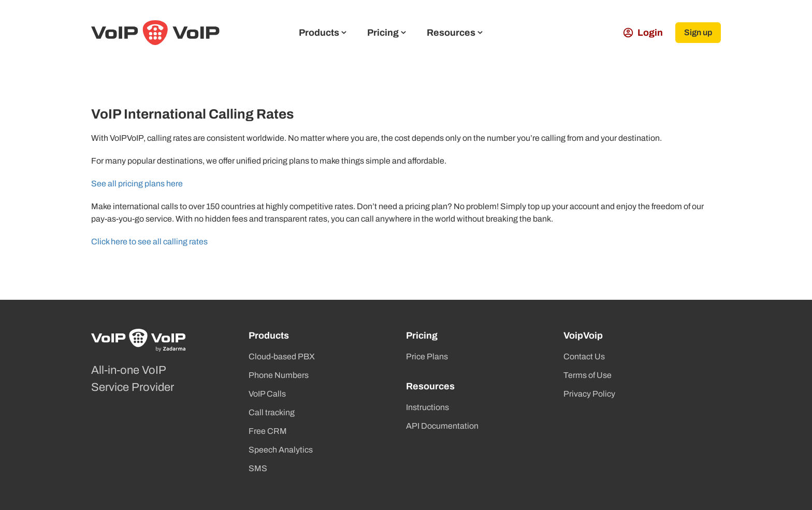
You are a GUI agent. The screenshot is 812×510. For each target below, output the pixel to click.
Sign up (698, 32)
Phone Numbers (279, 375)
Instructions (427, 407)
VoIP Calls (267, 394)
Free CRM (268, 431)
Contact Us (584, 356)
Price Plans (427, 356)
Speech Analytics (281, 450)
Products (323, 33)
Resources (455, 33)
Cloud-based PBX (282, 356)
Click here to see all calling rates (149, 242)
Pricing (387, 33)
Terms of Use (588, 375)
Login (643, 33)
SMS (258, 468)
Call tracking (272, 412)
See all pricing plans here (137, 184)
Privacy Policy (589, 394)
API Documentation (442, 426)
